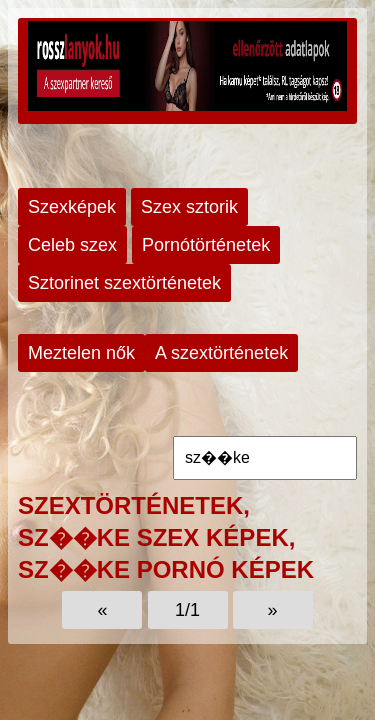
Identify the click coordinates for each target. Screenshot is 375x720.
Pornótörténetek (206, 245)
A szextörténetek (221, 353)
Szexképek (72, 207)
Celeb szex (72, 245)
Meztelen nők (81, 353)
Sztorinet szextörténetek (124, 283)
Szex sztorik (189, 207)
